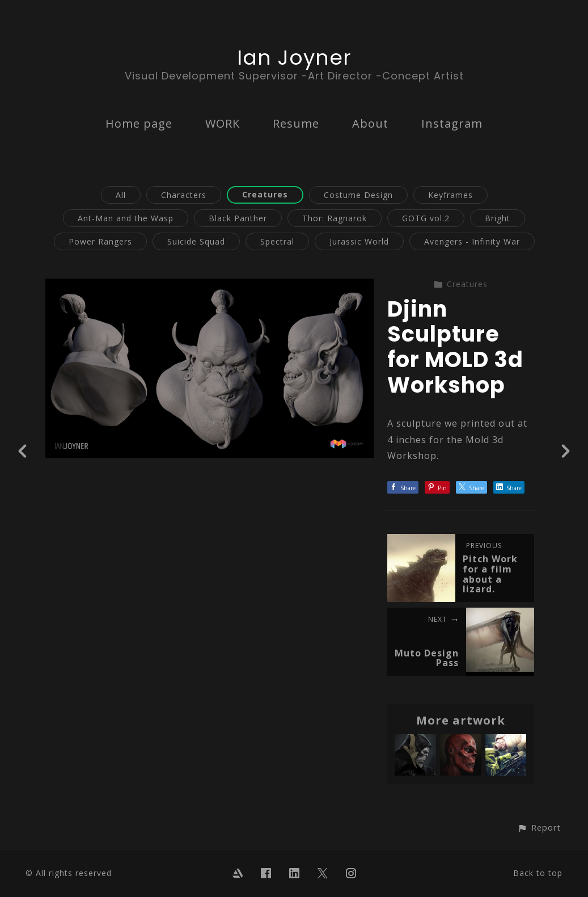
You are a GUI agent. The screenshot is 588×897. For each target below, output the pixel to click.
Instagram (452, 123)
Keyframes (450, 195)
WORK (223, 123)
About (370, 123)
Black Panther (238, 218)
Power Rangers (100, 241)
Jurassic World (359, 241)
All (121, 195)
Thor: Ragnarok (335, 218)
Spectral (277, 241)
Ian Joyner (294, 58)
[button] (539, 827)
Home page (139, 123)
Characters (184, 195)
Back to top (538, 873)
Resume (296, 123)
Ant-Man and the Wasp (126, 218)
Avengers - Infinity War (472, 241)
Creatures (265, 194)
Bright (498, 218)
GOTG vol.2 (426, 218)
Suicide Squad (196, 241)
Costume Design (358, 195)
